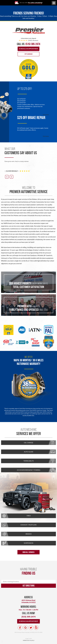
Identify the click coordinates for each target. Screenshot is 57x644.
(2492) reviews (33, 40)
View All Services (28, 552)
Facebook (20, 628)
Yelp (36, 628)
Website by (28, 640)
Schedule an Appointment (28, 49)
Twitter (31, 628)
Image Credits (28, 638)
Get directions (29, 586)
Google (26, 628)
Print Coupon (46, 115)
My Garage (29, 54)
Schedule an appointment (28, 621)
